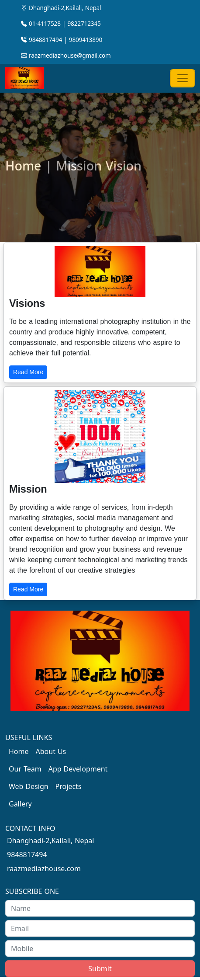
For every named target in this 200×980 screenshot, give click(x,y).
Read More (28, 372)
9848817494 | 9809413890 (62, 40)
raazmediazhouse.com (44, 869)
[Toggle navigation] (183, 78)
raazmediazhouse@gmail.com (66, 55)
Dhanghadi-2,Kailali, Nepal (61, 8)
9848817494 (27, 855)
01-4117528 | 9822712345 (61, 23)
